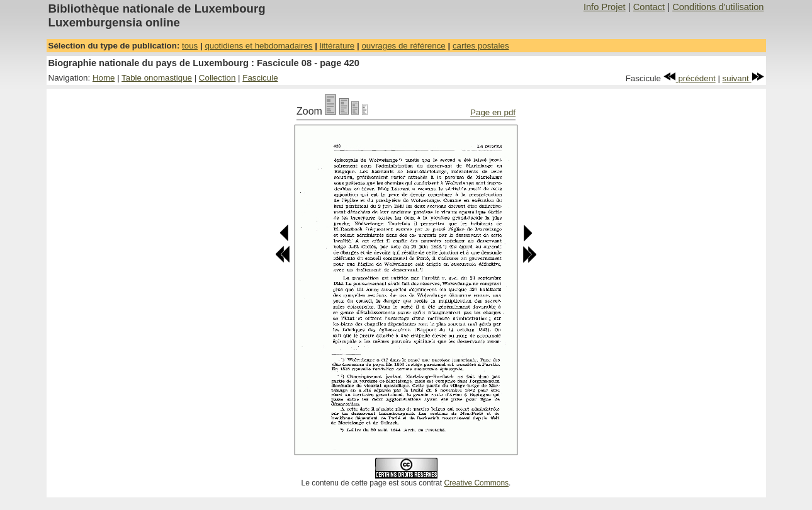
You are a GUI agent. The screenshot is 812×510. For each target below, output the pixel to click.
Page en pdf (493, 112)
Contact (649, 7)
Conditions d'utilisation (718, 7)
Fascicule (260, 78)
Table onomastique (157, 78)
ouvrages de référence (403, 46)
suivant (743, 78)
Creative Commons (476, 483)
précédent (690, 78)
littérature (337, 46)
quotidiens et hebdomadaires (258, 46)
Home (104, 78)
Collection (217, 78)
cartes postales (481, 46)
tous (190, 46)
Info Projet (605, 7)
